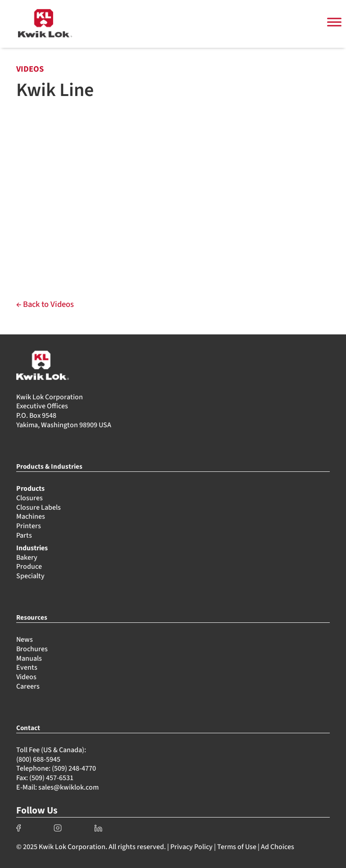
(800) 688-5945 (38, 759)
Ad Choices (278, 847)
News (25, 640)
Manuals (29, 658)
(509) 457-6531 (51, 778)
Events (27, 667)
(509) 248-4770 (74, 768)
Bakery (27, 557)
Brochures (32, 649)
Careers (28, 686)
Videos (26, 677)
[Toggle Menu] (334, 22)
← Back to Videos (45, 304)
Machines (31, 516)
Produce (29, 566)
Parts (24, 535)
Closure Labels (39, 507)
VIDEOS (30, 69)
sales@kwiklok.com (68, 787)
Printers (29, 526)
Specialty (30, 576)
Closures (30, 498)
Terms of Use (237, 847)
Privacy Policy (191, 847)
